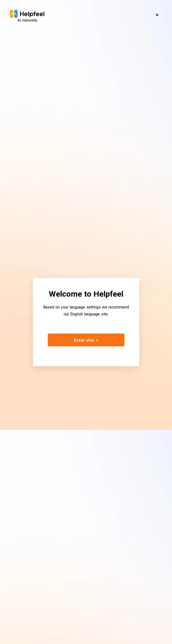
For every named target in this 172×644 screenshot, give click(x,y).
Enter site (86, 340)
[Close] (157, 15)
